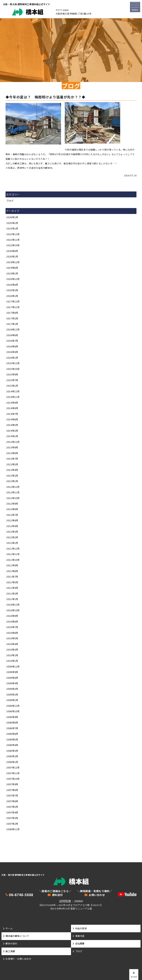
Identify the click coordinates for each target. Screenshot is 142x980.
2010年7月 (12, 627)
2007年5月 (12, 807)
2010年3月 (12, 650)
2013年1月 (12, 481)
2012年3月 (12, 532)
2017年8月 (12, 313)
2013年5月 (12, 464)
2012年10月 (13, 498)
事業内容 (80, 936)
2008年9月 (12, 717)
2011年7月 (12, 577)
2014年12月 (13, 391)
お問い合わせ (97, 895)
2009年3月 (12, 689)
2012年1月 (12, 543)
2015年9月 (12, 374)
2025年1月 (12, 223)
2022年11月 (13, 240)
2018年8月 (12, 285)
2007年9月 (12, 784)
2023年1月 (12, 229)
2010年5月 (12, 638)
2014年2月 (12, 431)
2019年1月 (12, 273)
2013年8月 (12, 453)
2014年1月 (12, 436)
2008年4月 (12, 745)
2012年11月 (13, 492)
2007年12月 (13, 768)
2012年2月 (12, 537)
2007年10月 (13, 779)
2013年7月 (12, 459)
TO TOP (134, 974)
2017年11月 (13, 307)
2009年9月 (12, 672)
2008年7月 (12, 728)
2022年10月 (13, 245)
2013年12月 (13, 442)
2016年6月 (12, 346)
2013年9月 (12, 447)
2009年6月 (12, 678)
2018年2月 (12, 290)
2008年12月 (13, 706)
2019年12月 (13, 262)
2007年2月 (12, 824)
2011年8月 (12, 571)
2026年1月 (12, 217)
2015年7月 (12, 380)
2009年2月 (12, 695)
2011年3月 (12, 594)
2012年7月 (12, 515)
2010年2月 (12, 655)
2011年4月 (12, 588)
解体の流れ (11, 944)
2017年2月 (12, 318)
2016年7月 (12, 341)
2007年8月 (12, 790)
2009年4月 (12, 683)
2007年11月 (13, 773)
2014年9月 (12, 403)
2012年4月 (12, 526)
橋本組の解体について (17, 936)
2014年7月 (12, 414)
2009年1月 (12, 700)
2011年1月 (12, 599)
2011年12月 (13, 549)
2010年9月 (12, 616)
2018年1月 (12, 296)
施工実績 (10, 951)
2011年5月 (12, 582)
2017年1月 (12, 324)
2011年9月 (12, 565)
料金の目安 (81, 928)
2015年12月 (13, 363)
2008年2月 (12, 756)
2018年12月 (13, 279)
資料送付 (57, 895)
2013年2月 (12, 476)
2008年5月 (12, 740)
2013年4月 (12, 470)
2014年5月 (12, 425)
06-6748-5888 (21, 895)
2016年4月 (12, 352)
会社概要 (80, 944)
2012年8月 (12, 509)
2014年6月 (12, 419)
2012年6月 (12, 520)
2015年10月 (13, 369)
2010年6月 (12, 633)
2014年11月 (13, 397)
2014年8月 (12, 408)
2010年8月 (12, 622)
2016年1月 (12, 358)
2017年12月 (13, 301)
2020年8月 (12, 251)
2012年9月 (12, 504)
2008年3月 (12, 751)
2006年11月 (13, 829)
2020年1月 (12, 257)
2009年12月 (13, 667)
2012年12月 (13, 487)
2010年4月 (12, 644)
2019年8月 (12, 268)
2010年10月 (13, 610)
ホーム (9, 928)
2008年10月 (13, 711)
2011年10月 (13, 560)
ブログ (10, 201)
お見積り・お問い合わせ (18, 959)
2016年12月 (13, 329)
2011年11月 (13, 554)
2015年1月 (12, 386)
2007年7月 (12, 796)
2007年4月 (12, 812)
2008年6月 (12, 734)
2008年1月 (12, 762)
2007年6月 (12, 801)
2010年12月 (13, 605)
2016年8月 (12, 335)
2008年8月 (12, 723)
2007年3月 (12, 818)
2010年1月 (12, 661)
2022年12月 (13, 234)
